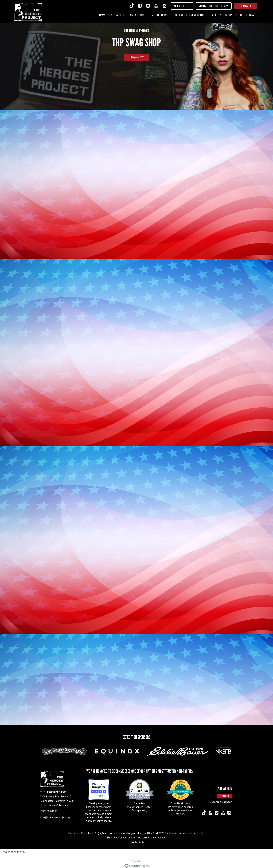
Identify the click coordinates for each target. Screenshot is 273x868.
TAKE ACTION (136, 15)
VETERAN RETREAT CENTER (190, 15)
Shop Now (136, 57)
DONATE (246, 6)
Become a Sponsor (221, 797)
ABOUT (120, 15)
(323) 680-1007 (49, 806)
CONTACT (251, 15)
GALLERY (216, 15)
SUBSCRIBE (182, 6)
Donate (225, 791)
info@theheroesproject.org (55, 813)
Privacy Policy (136, 837)
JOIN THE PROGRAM (214, 6)
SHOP (228, 15)
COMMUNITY (105, 15)
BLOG (239, 15)
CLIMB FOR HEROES (159, 15)
